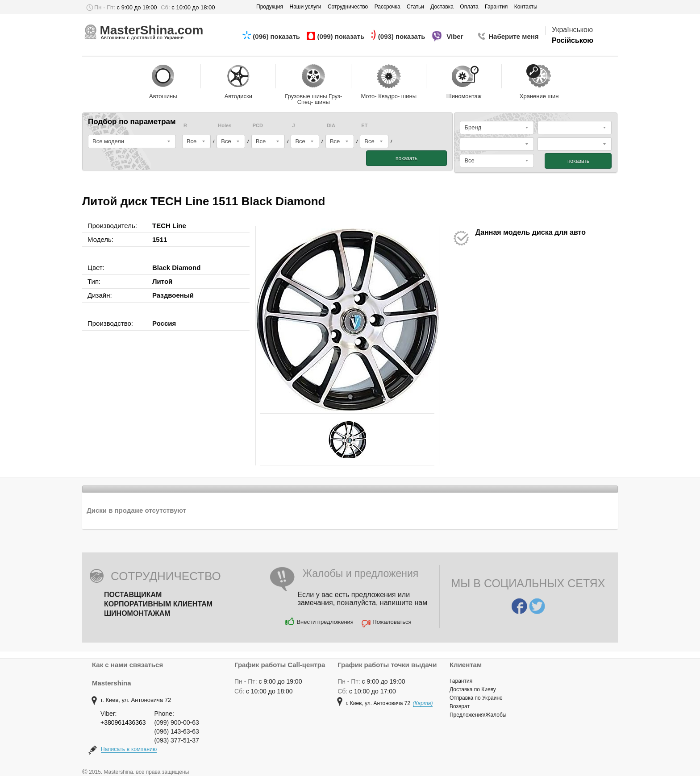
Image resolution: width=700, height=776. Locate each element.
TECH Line (169, 226)
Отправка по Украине (476, 698)
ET (364, 126)
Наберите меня (513, 36)
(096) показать (277, 36)
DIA (331, 126)
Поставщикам (133, 595)
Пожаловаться (392, 622)
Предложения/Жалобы (478, 715)
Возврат (460, 706)
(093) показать (403, 36)
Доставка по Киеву (473, 689)
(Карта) (423, 703)
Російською (573, 40)
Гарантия (461, 681)
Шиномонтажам (137, 613)
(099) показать (342, 36)
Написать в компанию (129, 749)
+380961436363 (123, 722)
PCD (258, 126)
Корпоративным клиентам (158, 604)
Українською (572, 30)
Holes (225, 126)
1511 (160, 239)
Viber (456, 36)
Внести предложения (325, 622)
